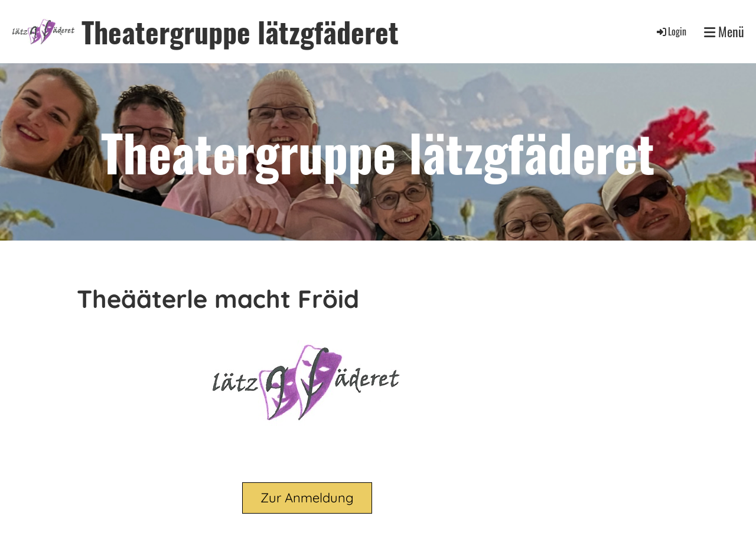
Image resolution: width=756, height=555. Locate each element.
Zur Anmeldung (307, 498)
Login (671, 31)
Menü (724, 32)
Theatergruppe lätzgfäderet (240, 32)
